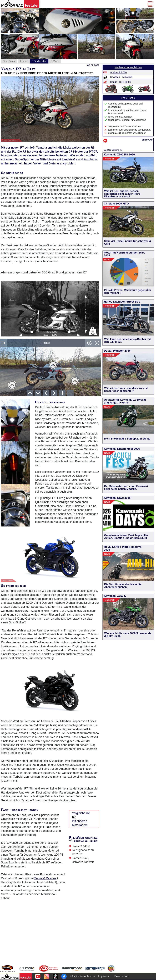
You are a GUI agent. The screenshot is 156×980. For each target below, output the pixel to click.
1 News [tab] (24, 61)
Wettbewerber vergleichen (128, 67)
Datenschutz (122, 976)
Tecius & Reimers (45, 878)
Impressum (105, 976)
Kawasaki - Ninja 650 (121, 77)
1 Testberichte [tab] (39, 61)
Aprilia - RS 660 (119, 72)
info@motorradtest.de (82, 976)
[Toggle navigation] (150, 4)
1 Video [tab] (55, 61)
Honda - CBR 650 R (121, 82)
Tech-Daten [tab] (9, 61)
